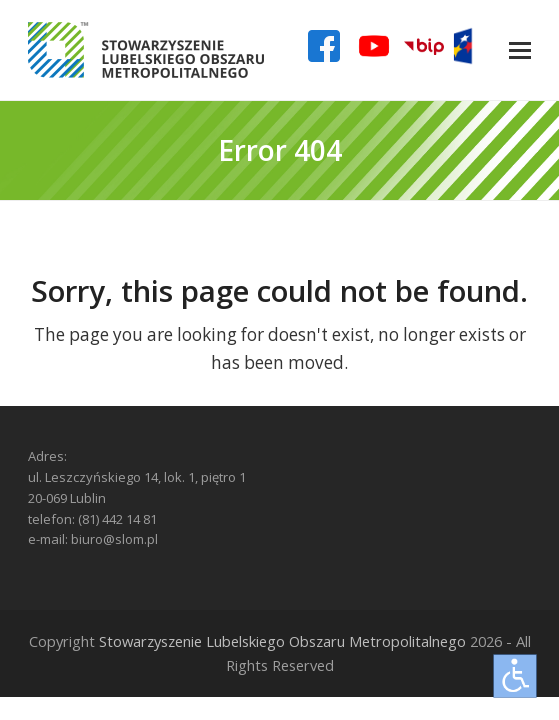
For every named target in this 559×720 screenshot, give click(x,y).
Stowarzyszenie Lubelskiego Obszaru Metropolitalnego (282, 641)
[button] (520, 50)
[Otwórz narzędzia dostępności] (515, 676)
